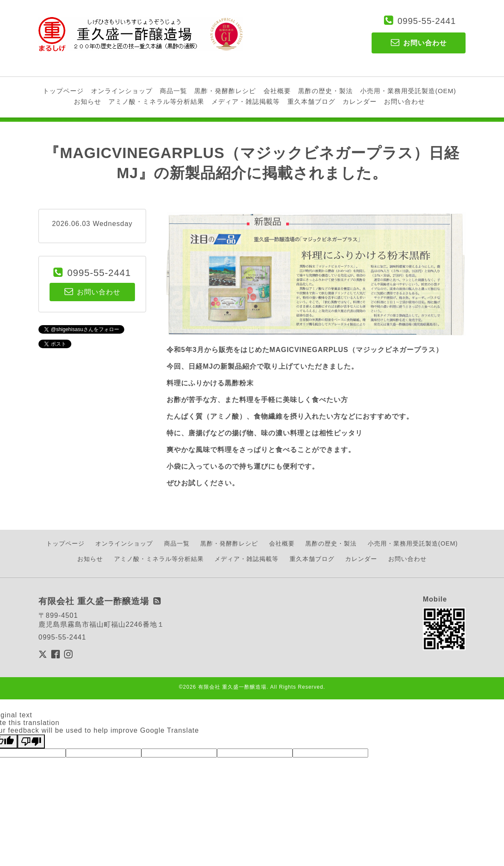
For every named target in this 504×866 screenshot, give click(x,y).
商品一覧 (173, 91)
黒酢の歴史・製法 (325, 91)
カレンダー (360, 101)
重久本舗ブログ (311, 101)
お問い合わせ (404, 101)
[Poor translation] (31, 741)
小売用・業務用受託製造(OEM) (408, 91)
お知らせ (88, 101)
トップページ (63, 91)
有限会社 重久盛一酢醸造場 (232, 687)
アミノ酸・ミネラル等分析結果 (156, 101)
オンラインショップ (122, 91)
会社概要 (277, 91)
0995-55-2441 (427, 21)
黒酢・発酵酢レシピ (225, 91)
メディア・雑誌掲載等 (246, 101)
